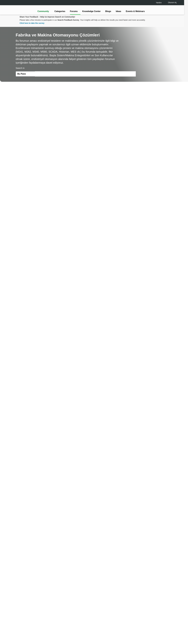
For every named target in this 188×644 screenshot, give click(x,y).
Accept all (158, 635)
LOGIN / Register (93, 332)
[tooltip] (108, 332)
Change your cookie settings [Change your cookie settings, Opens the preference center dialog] (135, 635)
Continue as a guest (94, 342)
